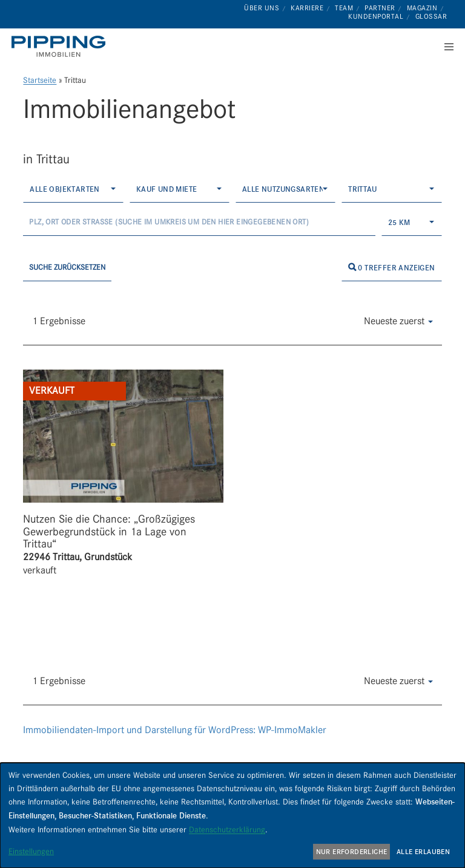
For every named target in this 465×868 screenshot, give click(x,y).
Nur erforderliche (352, 852)
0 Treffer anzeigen (392, 268)
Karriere (307, 8)
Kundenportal (376, 16)
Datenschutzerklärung (227, 829)
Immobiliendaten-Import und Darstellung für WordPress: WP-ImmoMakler (175, 730)
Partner (380, 8)
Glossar (431, 16)
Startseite (40, 80)
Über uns (262, 8)
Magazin (422, 8)
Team (344, 8)
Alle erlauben (423, 852)
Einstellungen (31, 851)
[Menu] (445, 47)
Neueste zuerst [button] (398, 321)
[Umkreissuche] (199, 222)
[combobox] (73, 189)
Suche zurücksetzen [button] (67, 267)
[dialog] (232, 815)
